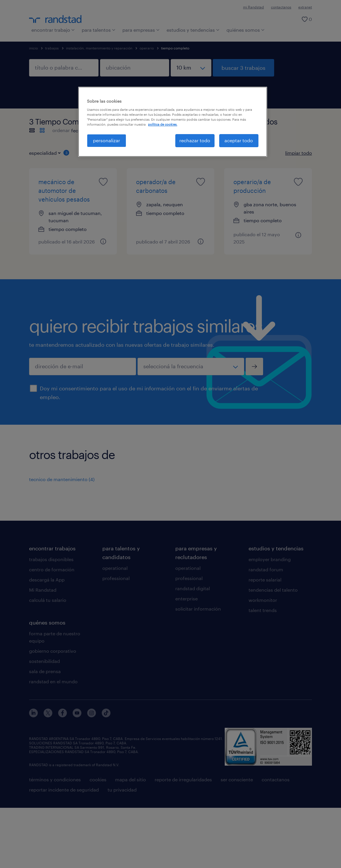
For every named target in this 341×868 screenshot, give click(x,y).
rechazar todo (195, 140)
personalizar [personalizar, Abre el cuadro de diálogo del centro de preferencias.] (107, 140)
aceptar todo (239, 140)
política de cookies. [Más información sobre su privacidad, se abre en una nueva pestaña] (163, 124)
